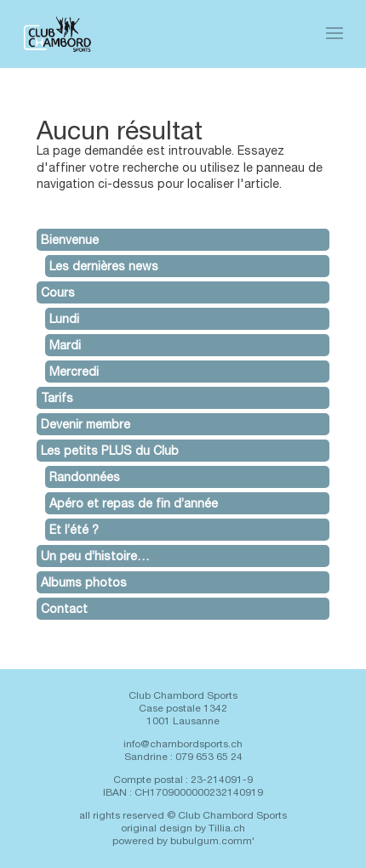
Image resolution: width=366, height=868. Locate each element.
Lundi (64, 319)
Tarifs (57, 398)
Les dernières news (104, 266)
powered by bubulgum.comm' (183, 841)
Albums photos (84, 582)
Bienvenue (70, 240)
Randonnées (85, 477)
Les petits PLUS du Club (110, 451)
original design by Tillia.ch (183, 828)
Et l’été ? (74, 530)
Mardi (65, 345)
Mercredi (74, 372)
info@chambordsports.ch (183, 744)
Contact (64, 609)
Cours (58, 292)
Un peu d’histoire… (95, 556)
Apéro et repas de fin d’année (134, 503)
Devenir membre (86, 424)
